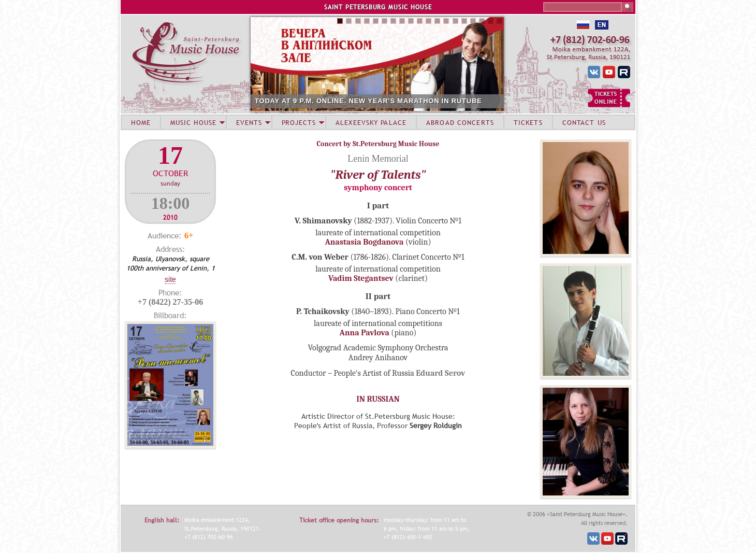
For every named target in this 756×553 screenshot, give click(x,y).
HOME (141, 122)
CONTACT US (584, 122)
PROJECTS (299, 122)
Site (170, 279)
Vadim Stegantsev (361, 278)
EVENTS (249, 122)
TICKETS (528, 122)
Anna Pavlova (365, 333)
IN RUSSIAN (378, 399)
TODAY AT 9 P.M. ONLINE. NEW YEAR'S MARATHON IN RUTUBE (368, 101)
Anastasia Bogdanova (364, 242)
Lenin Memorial (378, 159)
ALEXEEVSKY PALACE (371, 122)
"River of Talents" (378, 175)
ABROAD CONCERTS (460, 122)
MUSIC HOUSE (193, 122)
